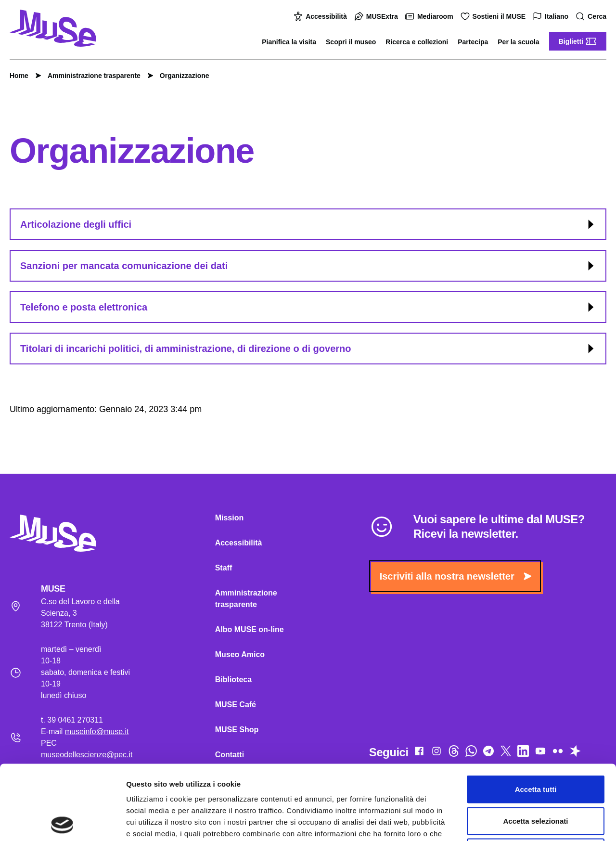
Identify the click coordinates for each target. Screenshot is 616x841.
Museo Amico (240, 654)
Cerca (592, 17)
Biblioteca (233, 679)
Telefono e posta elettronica (308, 307)
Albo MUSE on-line (250, 629)
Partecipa (473, 42)
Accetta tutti (536, 715)
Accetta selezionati (535, 746)
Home (19, 76)
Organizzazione (180, 76)
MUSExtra (377, 16)
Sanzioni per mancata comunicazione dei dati (308, 266)
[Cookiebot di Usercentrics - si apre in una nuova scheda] (62, 822)
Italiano (552, 17)
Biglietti (578, 41)
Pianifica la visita (289, 42)
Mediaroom (430, 16)
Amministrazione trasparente (89, 76)
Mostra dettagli (506, 822)
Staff (224, 568)
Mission (230, 518)
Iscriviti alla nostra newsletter (456, 576)
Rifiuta (536, 778)
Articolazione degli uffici (308, 224)
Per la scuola (518, 42)
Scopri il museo (351, 42)
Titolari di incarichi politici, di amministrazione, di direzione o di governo (308, 349)
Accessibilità (321, 16)
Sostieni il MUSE (494, 16)
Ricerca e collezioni (417, 42)
